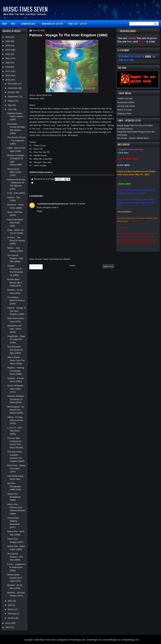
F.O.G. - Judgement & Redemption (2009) (16, 567)
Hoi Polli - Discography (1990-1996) (14, 487)
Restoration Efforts (126, 102)
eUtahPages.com (94, 640)
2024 (8, 46)
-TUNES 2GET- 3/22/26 (77, 24)
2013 (8, 627)
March (11, 609)
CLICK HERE (123, 165)
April (10, 605)
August (11, 101)
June (10, 109)
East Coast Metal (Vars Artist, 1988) (15, 223)
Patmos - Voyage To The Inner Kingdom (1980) (17, 311)
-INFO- (13, 24)
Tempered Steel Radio (127, 132)
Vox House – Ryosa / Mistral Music (133, 138)
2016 (8, 75)
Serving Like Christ (126, 106)
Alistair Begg (123, 125)
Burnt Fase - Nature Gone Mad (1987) (16, 469)
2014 (8, 623)
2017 (8, 71)
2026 (8, 37)
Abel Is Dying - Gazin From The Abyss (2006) (16, 360)
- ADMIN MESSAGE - (28, 24)
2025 (8, 41)
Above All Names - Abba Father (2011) (16, 389)
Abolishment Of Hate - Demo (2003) (14, 329)
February (12, 614)
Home (73, 266)
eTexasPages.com (77, 640)
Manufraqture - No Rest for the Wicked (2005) (16, 410)
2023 (8, 50)
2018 (8, 67)
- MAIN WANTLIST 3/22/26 (52, 24)
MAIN (4, 24)
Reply (40, 211)
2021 (8, 58)
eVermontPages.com (112, 640)
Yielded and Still (125, 99)
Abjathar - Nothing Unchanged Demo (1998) (16, 371)
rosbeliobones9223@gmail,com (53, 204)
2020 (8, 63)
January (12, 618)
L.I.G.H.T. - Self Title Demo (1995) (14, 431)
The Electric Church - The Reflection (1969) (16, 141)
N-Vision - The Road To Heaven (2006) (16, 241)
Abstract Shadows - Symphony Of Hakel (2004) (16, 399)
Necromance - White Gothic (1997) (14, 172)
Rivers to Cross (124, 110)
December (13, 84)
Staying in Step (124, 114)
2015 (8, 80)
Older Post (108, 267)
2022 (8, 54)
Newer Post (36, 267)
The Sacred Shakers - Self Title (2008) (15, 259)
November (13, 88)
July (10, 105)
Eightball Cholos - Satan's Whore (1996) (15, 117)
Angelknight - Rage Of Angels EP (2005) (16, 339)
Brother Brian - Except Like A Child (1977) (15, 283)
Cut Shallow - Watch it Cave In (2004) (16, 300)
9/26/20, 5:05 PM (77, 204)
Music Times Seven (25, 9)
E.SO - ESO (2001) (16, 193)
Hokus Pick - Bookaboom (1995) (14, 497)
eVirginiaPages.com (130, 640)
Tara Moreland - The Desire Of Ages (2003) (15, 350)
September (13, 97)
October (12, 92)
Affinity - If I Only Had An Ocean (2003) (15, 420)
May (10, 601)
